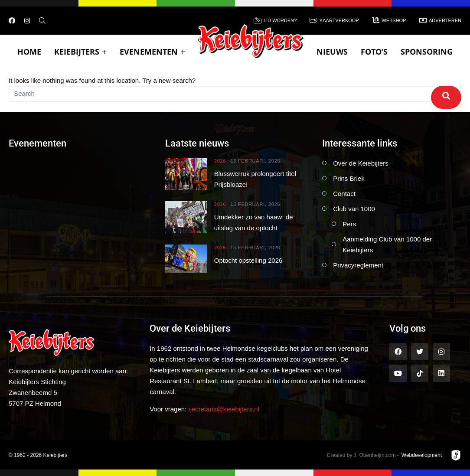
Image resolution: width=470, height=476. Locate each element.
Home (29, 52)
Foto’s (374, 52)
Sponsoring (427, 52)
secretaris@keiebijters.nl (224, 409)
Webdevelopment (422, 455)
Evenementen (152, 52)
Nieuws (332, 52)
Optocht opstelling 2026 (248, 260)
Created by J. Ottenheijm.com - (363, 455)
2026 (220, 161)
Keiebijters (80, 52)
